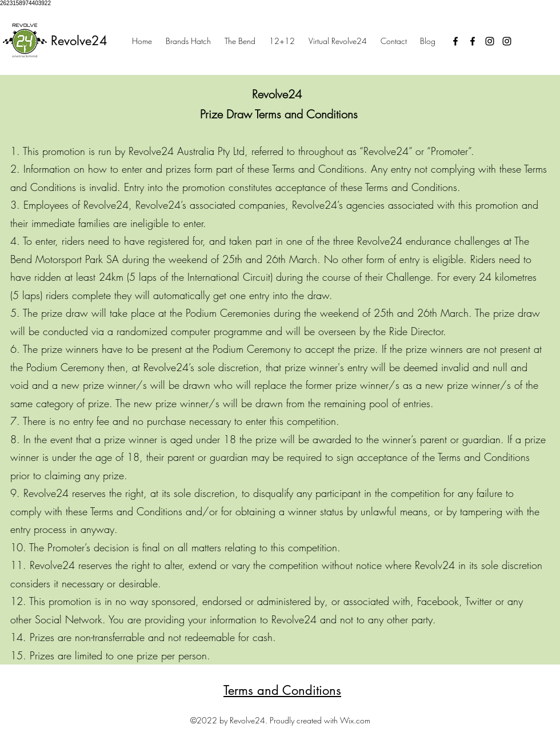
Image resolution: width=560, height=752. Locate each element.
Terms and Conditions (282, 690)
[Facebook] (455, 41)
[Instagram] (490, 41)
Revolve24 (79, 41)
